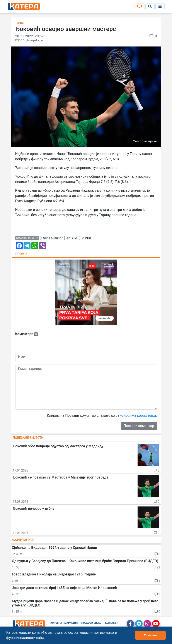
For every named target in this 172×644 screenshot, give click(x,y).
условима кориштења (138, 416)
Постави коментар (139, 426)
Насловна (55, 623)
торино (86, 238)
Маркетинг (72, 623)
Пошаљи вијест (92, 623)
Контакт (111, 623)
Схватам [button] (151, 635)
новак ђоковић (52, 238)
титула (72, 238)
